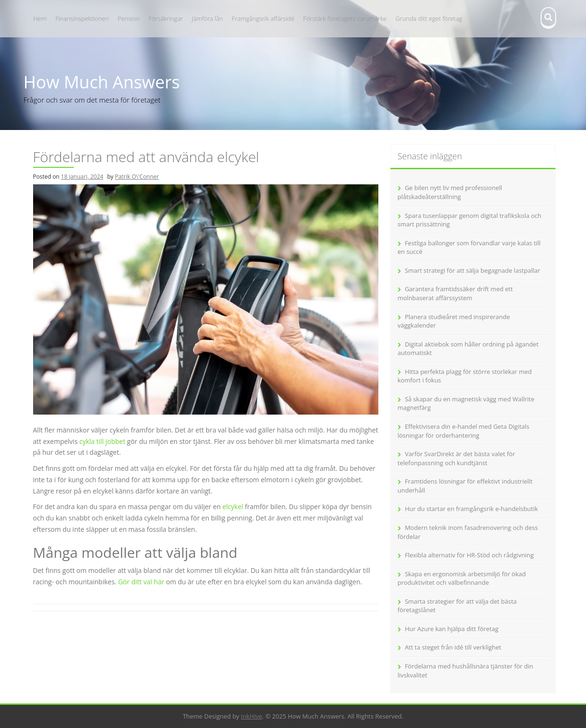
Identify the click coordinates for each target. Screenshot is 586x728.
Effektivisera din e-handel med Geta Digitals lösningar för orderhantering (464, 431)
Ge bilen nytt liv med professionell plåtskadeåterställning (450, 192)
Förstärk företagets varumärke (345, 18)
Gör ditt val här (141, 582)
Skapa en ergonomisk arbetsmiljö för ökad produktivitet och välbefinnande (462, 578)
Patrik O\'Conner (137, 177)
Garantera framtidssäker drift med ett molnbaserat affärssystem (455, 293)
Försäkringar (166, 18)
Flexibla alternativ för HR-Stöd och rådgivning (469, 555)
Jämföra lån (208, 18)
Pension (129, 18)
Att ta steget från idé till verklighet (453, 647)
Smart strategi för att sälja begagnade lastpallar (472, 270)
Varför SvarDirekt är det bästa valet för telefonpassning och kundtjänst (457, 458)
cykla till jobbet (102, 441)
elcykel (233, 507)
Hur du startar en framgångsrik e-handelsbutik (471, 509)
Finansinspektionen (82, 18)
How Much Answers (102, 82)
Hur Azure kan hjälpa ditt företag (452, 629)
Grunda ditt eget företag (429, 18)
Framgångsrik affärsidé (263, 18)
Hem (40, 18)
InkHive (251, 716)
